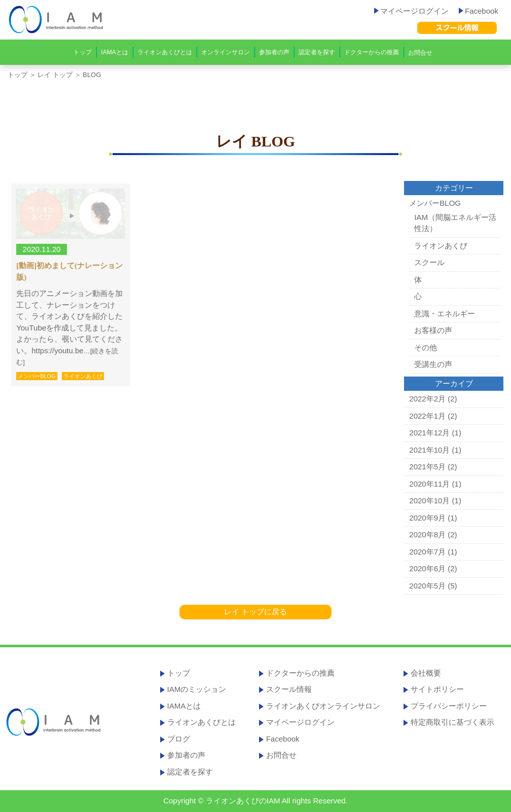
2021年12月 (429, 433)
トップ (83, 52)
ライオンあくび (83, 376)
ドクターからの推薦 (372, 52)
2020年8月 (427, 534)
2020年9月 (427, 518)
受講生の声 (433, 364)
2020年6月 (427, 568)
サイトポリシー (437, 689)
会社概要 (426, 673)
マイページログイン (411, 11)
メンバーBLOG (37, 376)
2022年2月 (427, 399)
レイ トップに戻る (255, 612)
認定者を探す (317, 52)
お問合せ (420, 53)
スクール (429, 262)
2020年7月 (427, 552)
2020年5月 (427, 586)
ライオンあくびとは (165, 52)
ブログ (179, 739)
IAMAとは (114, 52)
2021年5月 (427, 467)
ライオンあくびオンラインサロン (323, 706)
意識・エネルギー (445, 313)
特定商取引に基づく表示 (452, 722)
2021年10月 (429, 450)
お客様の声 (433, 330)
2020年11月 (429, 484)
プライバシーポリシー (449, 706)
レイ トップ (55, 75)
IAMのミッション (197, 689)
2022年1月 (427, 416)
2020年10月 (429, 501)
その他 (426, 347)
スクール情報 (289, 689)
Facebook (479, 11)
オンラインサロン (226, 52)
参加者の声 (274, 52)
